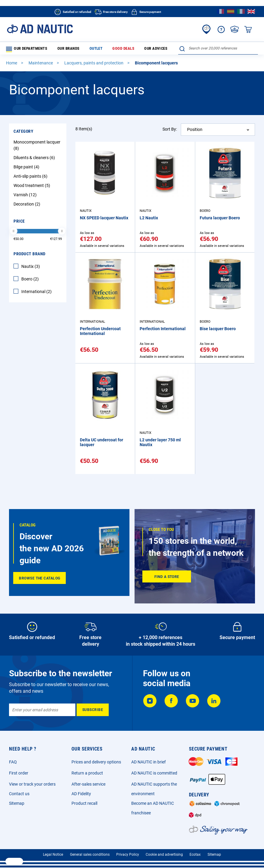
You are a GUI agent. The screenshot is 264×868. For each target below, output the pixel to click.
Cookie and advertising (164, 855)
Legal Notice (53, 855)
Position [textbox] (195, 131)
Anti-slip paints (31, 178)
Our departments (27, 49)
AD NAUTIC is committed (154, 773)
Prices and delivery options (96, 762)
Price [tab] (19, 223)
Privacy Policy (128, 855)
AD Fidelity (81, 794)
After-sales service (88, 784)
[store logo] (40, 29)
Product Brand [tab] (30, 255)
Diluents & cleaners (35, 159)
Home (12, 65)
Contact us (19, 794)
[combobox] (218, 48)
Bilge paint (27, 168)
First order (19, 773)
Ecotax (195, 855)
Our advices (133, 49)
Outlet (85, 49)
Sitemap (17, 803)
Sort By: (170, 131)
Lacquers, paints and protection (94, 65)
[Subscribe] (93, 710)
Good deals (107, 49)
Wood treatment (33, 187)
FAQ (13, 762)
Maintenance (41, 65)
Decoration (28, 206)
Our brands (63, 49)
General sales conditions (90, 855)
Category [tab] (23, 133)
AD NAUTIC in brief (149, 762)
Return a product (87, 773)
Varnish (26, 196)
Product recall (84, 803)
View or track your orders (32, 784)
